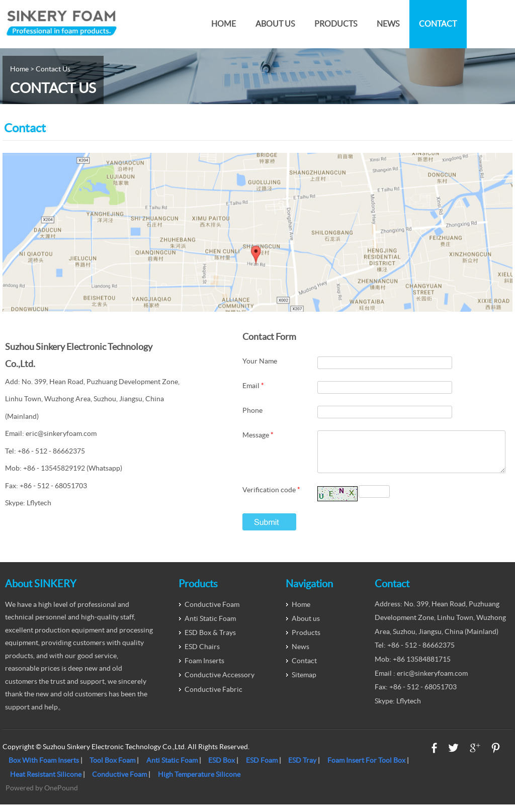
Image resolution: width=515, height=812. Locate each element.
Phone (252, 410)
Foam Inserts (204, 668)
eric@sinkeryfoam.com (61, 433)
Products (336, 24)
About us (275, 24)
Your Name (260, 361)
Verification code (271, 497)
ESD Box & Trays (210, 640)
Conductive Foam (212, 612)
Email (253, 386)
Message (258, 435)
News (388, 24)
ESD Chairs (202, 654)
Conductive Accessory (220, 682)
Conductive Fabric (213, 697)
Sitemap (304, 682)
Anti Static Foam (210, 626)
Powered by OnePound (42, 795)
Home (224, 24)
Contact (438, 24)
